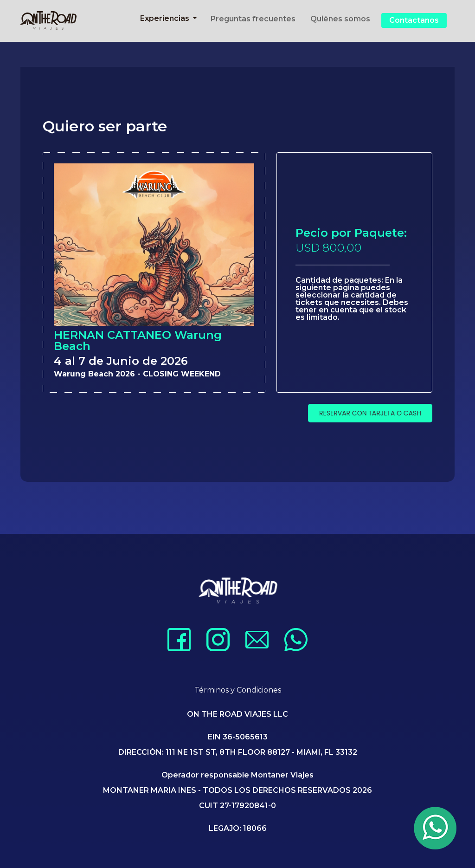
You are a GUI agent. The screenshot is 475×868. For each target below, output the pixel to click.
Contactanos (414, 20)
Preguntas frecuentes (253, 19)
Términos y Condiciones (238, 690)
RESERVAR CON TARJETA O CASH (370, 413)
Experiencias (166, 18)
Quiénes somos (340, 19)
